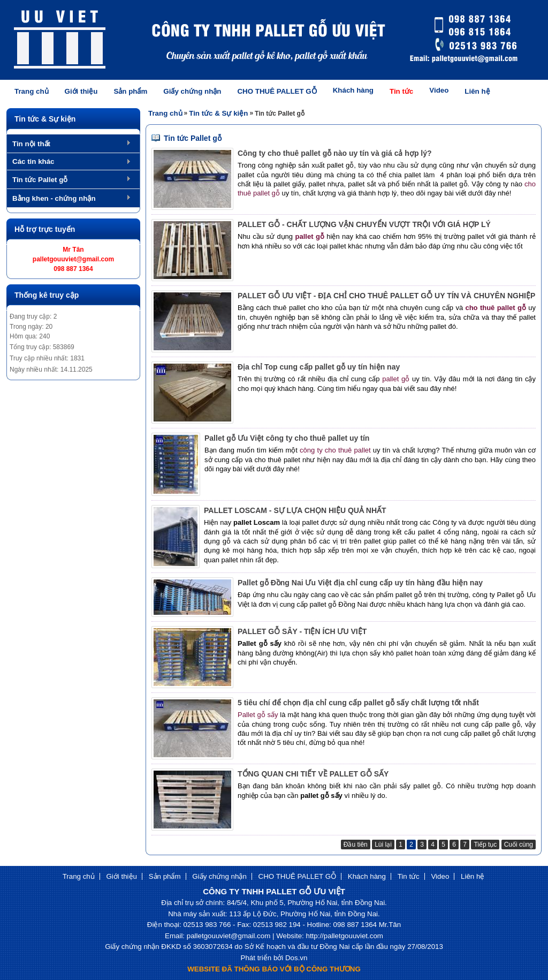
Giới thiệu (81, 91)
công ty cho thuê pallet (335, 450)
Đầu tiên (356, 845)
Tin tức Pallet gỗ (40, 180)
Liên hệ (477, 91)
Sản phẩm (130, 91)
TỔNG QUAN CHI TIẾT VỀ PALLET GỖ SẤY (313, 774)
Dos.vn (296, 958)
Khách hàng (353, 90)
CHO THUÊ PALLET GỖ (277, 91)
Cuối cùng (519, 845)
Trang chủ (32, 91)
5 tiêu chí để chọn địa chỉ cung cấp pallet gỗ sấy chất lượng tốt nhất (358, 703)
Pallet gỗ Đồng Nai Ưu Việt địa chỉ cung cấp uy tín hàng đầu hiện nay (360, 583)
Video (439, 90)
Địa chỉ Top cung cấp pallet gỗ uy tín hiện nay (319, 367)
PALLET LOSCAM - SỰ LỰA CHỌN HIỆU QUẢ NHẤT (295, 510)
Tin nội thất (31, 144)
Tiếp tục (485, 845)
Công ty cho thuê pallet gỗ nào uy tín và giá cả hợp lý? (335, 153)
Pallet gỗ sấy (258, 715)
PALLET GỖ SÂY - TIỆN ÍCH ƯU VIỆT (302, 631)
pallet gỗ (397, 379)
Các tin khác (33, 161)
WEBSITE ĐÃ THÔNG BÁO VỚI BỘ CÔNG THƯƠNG (274, 969)
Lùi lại (383, 845)
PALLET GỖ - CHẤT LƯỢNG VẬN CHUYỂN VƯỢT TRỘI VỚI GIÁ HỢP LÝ (364, 224)
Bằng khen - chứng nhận (54, 198)
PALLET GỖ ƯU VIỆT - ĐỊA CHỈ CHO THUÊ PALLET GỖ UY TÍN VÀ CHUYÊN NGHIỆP (386, 296)
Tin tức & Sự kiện (218, 113)
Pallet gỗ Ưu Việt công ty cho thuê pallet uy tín (287, 438)
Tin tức (401, 91)
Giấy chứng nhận (192, 91)
